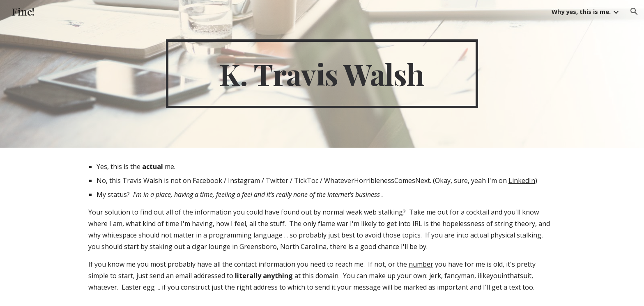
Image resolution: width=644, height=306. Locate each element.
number (421, 264)
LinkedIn (522, 180)
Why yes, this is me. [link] (581, 11)
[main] (322, 74)
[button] (634, 11)
